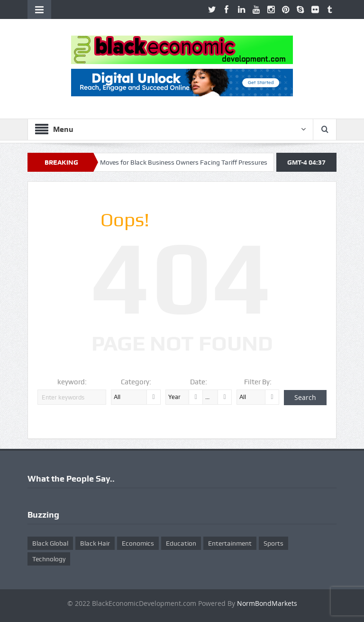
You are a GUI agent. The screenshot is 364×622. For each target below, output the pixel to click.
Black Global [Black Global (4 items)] (50, 543)
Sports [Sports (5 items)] (273, 543)
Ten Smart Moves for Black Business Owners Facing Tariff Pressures (172, 162)
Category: (136, 382)
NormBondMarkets (267, 603)
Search (305, 397)
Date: (199, 382)
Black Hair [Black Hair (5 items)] (95, 543)
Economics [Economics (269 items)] (138, 543)
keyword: (72, 382)
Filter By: (258, 382)
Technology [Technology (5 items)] (49, 559)
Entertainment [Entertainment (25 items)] (230, 543)
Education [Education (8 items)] (181, 543)
